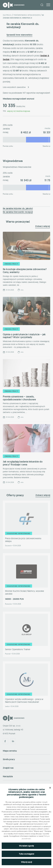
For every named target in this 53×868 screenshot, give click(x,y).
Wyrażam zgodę (26, 846)
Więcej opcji (26, 862)
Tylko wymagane (27, 854)
